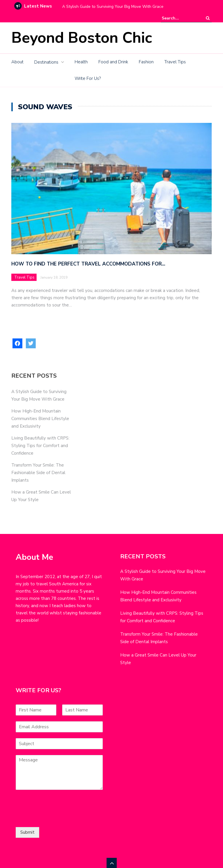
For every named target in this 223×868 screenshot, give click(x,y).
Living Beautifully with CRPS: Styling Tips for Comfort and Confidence (40, 446)
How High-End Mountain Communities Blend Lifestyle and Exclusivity (40, 419)
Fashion (146, 62)
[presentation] (60, 817)
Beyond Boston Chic (82, 38)
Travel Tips (175, 62)
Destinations (46, 62)
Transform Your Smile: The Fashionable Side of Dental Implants (38, 473)
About (17, 62)
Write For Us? (88, 78)
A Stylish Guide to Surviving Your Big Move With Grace (113, 7)
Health (81, 62)
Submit (27, 832)
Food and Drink (113, 62)
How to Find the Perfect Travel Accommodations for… (88, 264)
